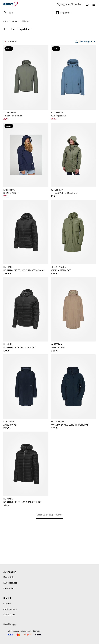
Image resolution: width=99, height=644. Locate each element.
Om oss (7, 603)
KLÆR (7, 21)
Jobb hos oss (10, 609)
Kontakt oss (9, 615)
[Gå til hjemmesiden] (12, 4)
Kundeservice (10, 583)
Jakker (16, 21)
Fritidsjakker (25, 21)
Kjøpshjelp (9, 577)
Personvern (9, 588)
